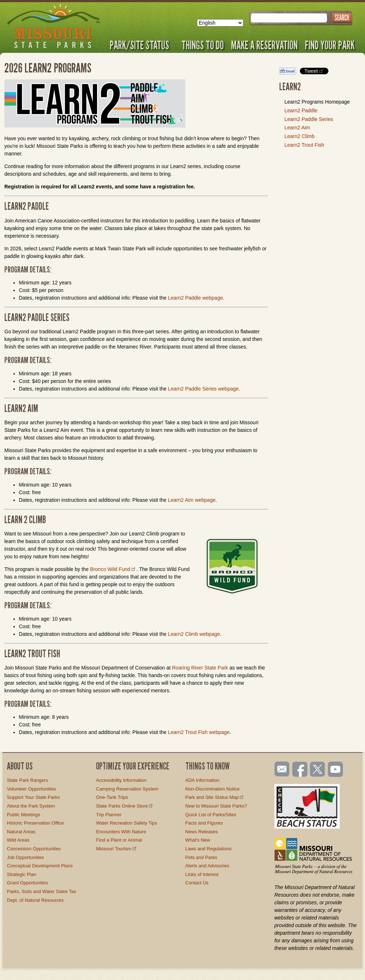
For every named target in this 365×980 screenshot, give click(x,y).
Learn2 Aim (297, 128)
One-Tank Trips (112, 797)
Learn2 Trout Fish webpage (199, 732)
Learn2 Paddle (301, 110)
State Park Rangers (27, 780)
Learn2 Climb (299, 136)
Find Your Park (330, 45)
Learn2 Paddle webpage (196, 298)
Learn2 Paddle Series (309, 119)
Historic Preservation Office (35, 823)
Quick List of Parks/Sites (211, 815)
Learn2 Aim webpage (192, 500)
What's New (198, 840)
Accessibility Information (121, 780)
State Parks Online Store (125, 806)
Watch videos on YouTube (336, 770)
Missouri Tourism (117, 849)
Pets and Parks (201, 857)
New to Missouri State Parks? (216, 806)
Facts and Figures (204, 823)
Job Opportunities (25, 857)
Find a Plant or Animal (119, 840)
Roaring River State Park (200, 668)
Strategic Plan (22, 874)
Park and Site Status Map (215, 797)
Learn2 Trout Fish (304, 145)
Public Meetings (24, 815)
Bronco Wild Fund (113, 569)
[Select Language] (220, 23)
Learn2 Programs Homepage (317, 102)
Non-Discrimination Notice (213, 789)
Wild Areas (18, 840)
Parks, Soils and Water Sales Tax (41, 891)
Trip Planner (109, 815)
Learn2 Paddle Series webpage (203, 389)
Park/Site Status (142, 45)
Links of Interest (202, 874)
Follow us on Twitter (317, 770)
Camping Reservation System (127, 789)
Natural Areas (21, 832)
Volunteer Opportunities (32, 789)
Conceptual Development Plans (40, 866)
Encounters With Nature (121, 832)
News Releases (202, 832)
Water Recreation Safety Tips (127, 823)
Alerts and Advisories (207, 866)
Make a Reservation (264, 45)
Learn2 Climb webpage (194, 634)
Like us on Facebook (300, 770)
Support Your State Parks (33, 797)
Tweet (314, 71)
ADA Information (203, 780)
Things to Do (203, 45)
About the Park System (31, 806)
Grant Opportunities (27, 883)
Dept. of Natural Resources (35, 900)
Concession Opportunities (34, 849)
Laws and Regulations (209, 849)
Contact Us (197, 883)
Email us (280, 769)
